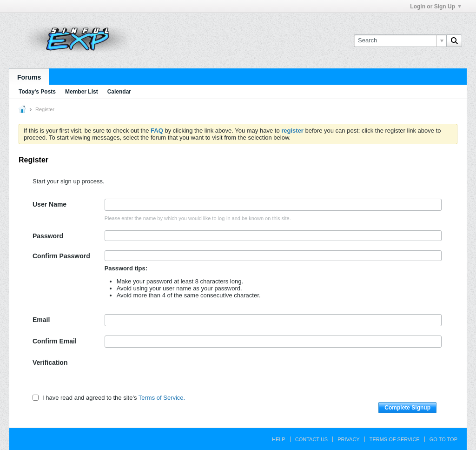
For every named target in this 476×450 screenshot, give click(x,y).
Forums (29, 77)
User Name (50, 204)
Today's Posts (37, 92)
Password (48, 236)
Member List (82, 92)
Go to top (443, 439)
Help (279, 439)
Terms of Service (395, 439)
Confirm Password (61, 256)
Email (41, 320)
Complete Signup (407, 408)
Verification (50, 363)
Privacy (348, 439)
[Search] (400, 40)
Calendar (119, 92)
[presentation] (175, 375)
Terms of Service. (162, 398)
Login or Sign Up (436, 7)
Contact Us (312, 439)
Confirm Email (55, 341)
